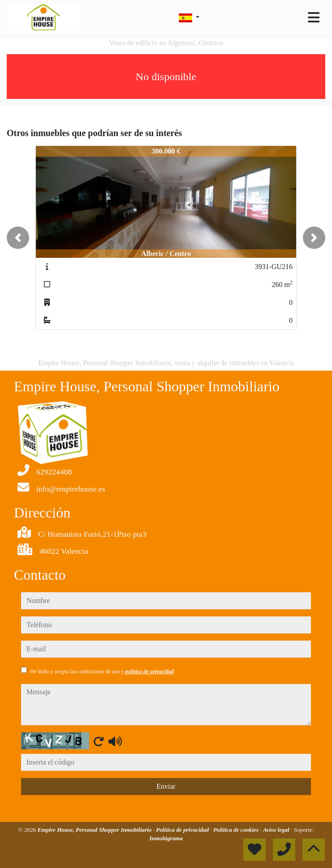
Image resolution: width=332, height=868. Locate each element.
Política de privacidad (183, 830)
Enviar (166, 786)
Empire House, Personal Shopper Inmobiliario (95, 830)
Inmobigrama (166, 838)
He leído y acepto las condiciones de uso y (102, 671)
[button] (18, 238)
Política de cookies (237, 830)
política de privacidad (149, 671)
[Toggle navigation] (314, 17)
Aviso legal (277, 830)
